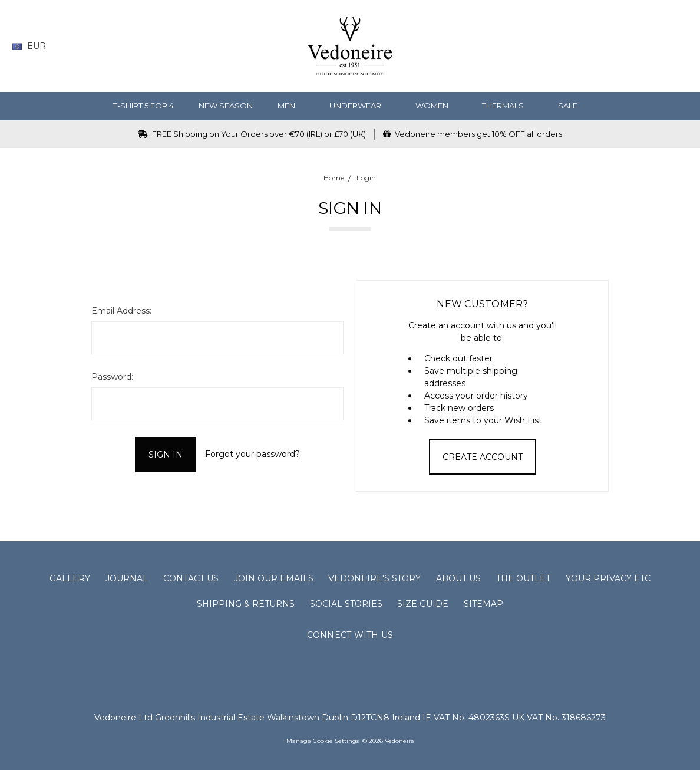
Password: (112, 377)
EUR (34, 46)
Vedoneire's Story (374, 578)
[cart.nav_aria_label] (679, 46)
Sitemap (483, 604)
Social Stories (346, 604)
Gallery (70, 578)
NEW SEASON (226, 106)
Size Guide (423, 604)
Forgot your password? (252, 454)
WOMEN (437, 106)
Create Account (483, 457)
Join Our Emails (274, 578)
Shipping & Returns (246, 604)
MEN (291, 106)
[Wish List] (612, 46)
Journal (127, 578)
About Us (458, 578)
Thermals (508, 106)
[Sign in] (658, 46)
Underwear (360, 106)
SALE (572, 106)
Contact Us (191, 578)
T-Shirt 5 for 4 (143, 106)
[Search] (590, 46)
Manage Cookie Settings (323, 741)
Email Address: (121, 311)
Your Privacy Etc (608, 578)
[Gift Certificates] (635, 46)
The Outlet (523, 578)
